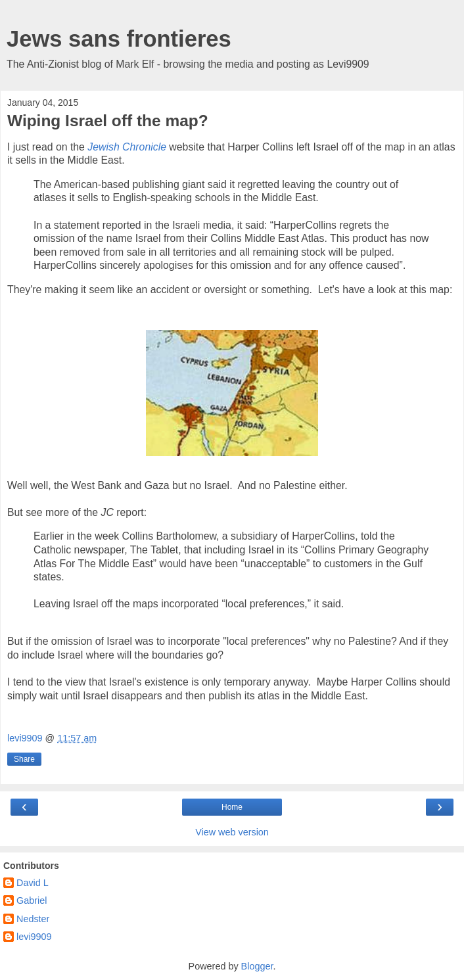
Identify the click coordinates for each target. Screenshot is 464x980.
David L (33, 883)
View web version (232, 832)
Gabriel (32, 900)
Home (232, 807)
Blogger (257, 966)
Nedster (33, 919)
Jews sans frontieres (119, 39)
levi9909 (34, 937)
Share (24, 759)
